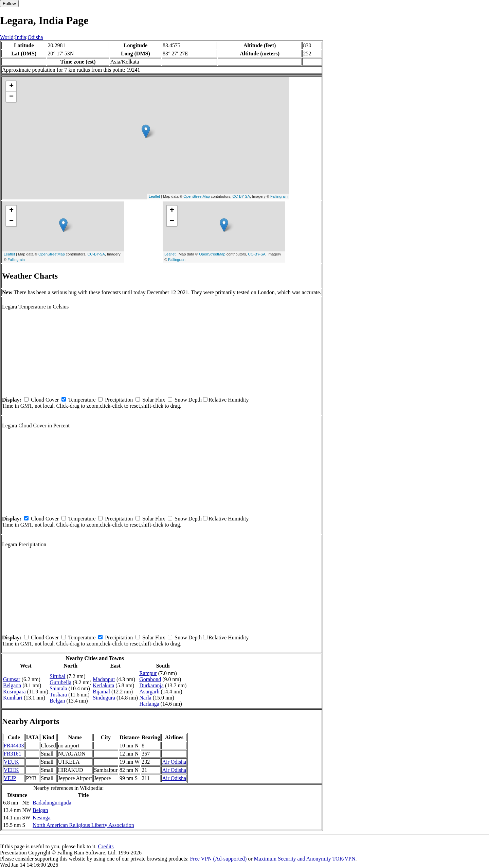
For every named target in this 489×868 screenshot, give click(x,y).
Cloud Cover (45, 400)
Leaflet (154, 196)
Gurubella (60, 682)
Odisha (35, 37)
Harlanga (149, 704)
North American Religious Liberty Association (83, 825)
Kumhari (13, 698)
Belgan (57, 701)
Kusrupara (14, 692)
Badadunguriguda (52, 803)
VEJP (10, 778)
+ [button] (11, 86)
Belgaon (12, 685)
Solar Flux (154, 400)
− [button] (11, 97)
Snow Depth (188, 400)
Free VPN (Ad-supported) (218, 859)
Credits (106, 846)
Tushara (58, 695)
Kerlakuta (103, 685)
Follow (9, 4)
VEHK (11, 770)
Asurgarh (149, 692)
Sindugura (104, 698)
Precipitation (119, 400)
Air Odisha (174, 762)
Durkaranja (151, 685)
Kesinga (41, 818)
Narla (145, 698)
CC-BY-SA (241, 196)
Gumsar (12, 679)
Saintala (58, 688)
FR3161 (13, 754)
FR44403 (14, 746)
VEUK (11, 762)
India (21, 37)
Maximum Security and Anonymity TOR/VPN (305, 859)
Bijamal (101, 692)
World (7, 37)
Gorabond (150, 679)
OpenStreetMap (197, 196)
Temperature (82, 400)
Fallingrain (279, 196)
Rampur (148, 673)
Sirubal (57, 676)
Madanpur (104, 679)
